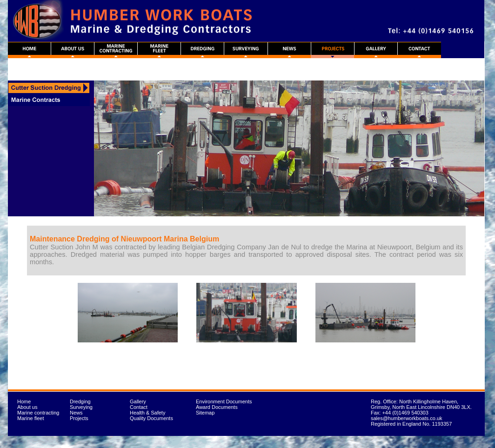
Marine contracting (38, 413)
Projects (79, 418)
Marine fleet (30, 418)
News (76, 413)
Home (24, 401)
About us (27, 407)
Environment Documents (224, 401)
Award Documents (217, 407)
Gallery (138, 401)
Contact (139, 407)
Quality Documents (151, 418)
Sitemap (205, 413)
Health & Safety (147, 413)
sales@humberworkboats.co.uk (407, 418)
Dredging (80, 401)
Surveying (81, 407)
